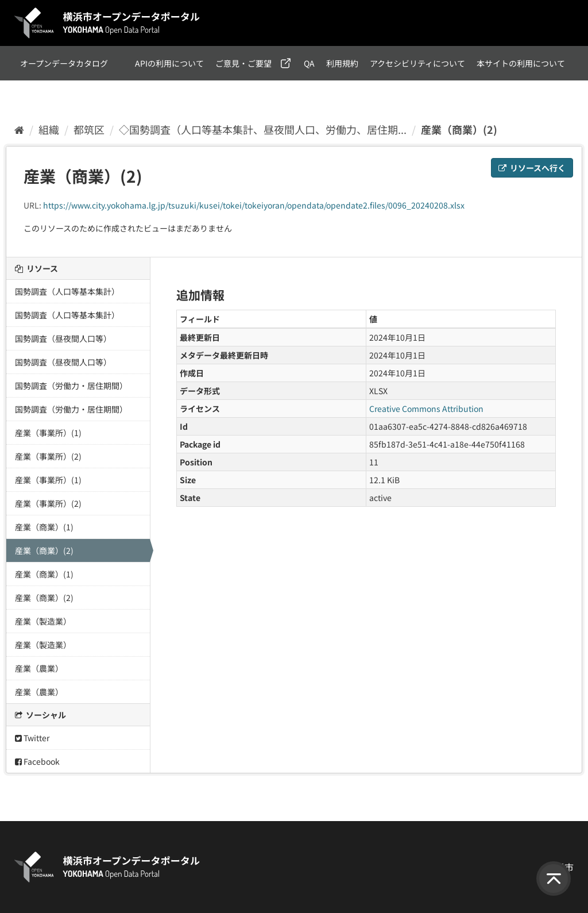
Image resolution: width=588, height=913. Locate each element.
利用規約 (342, 63)
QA (309, 63)
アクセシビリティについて (417, 63)
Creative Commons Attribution (426, 409)
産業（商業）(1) (44, 527)
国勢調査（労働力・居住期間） (71, 386)
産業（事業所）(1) (48, 433)
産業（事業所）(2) (48, 456)
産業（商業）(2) (459, 129)
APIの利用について (169, 63)
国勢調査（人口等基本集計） (67, 291)
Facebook (37, 761)
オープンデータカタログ (64, 63)
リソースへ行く (532, 168)
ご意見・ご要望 (243, 63)
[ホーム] (19, 129)
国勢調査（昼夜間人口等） (63, 338)
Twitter (32, 738)
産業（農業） (39, 668)
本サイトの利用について (521, 63)
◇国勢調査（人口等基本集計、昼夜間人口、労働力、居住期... (263, 129)
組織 (49, 129)
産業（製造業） (43, 621)
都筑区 (89, 129)
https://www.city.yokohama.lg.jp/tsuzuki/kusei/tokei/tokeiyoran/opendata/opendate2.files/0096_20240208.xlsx (254, 205)
